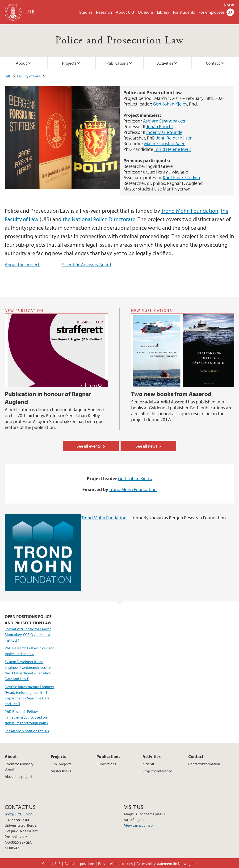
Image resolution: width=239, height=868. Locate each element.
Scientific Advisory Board (87, 265)
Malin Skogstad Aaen (165, 143)
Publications (117, 63)
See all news (146, 446)
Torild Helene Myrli (172, 149)
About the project (19, 776)
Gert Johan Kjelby (170, 104)
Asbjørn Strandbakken (165, 121)
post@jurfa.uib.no (19, 814)
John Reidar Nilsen (174, 138)
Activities (165, 63)
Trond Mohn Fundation (104, 518)
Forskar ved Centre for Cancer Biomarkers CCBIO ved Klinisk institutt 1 (28, 635)
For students (184, 12)
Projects (69, 63)
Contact (196, 756)
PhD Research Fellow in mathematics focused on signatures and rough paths (26, 717)
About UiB (125, 12)
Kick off (148, 764)
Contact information (204, 764)
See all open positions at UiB (27, 731)
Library (163, 12)
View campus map (138, 825)
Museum (145, 12)
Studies (86, 12)
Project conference (157, 771)
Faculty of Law (29, 76)
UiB (7, 76)
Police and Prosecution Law (119, 40)
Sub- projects (61, 764)
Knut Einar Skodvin (181, 177)
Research (104, 12)
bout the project (24, 265)
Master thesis (61, 771)
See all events (89, 446)
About (21, 63)
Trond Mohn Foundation (190, 211)
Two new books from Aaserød (171, 394)
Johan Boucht (160, 126)
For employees (212, 12)
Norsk (229, 5)
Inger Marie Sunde (164, 132)
